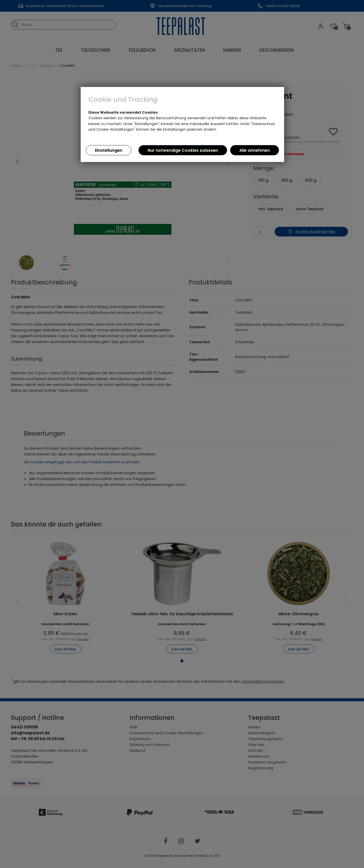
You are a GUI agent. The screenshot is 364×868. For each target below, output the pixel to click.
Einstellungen (109, 150)
